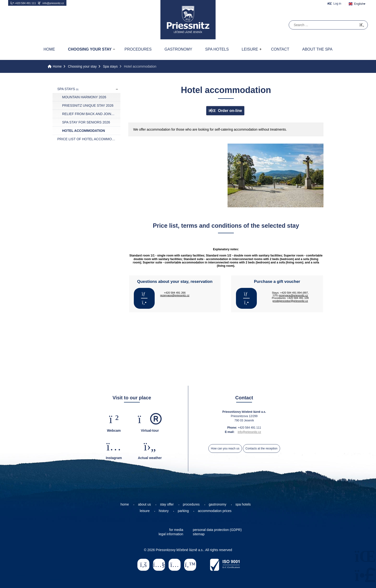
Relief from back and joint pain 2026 (91, 114)
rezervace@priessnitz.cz (175, 295)
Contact (280, 49)
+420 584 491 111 (23, 3)
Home (188, 20)
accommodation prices (215, 511)
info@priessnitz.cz (51, 3)
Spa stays (110, 66)
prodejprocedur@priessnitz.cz (290, 301)
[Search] (362, 25)
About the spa (317, 49)
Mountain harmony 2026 (84, 97)
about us (144, 504)
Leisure (250, 49)
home (125, 504)
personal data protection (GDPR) (217, 530)
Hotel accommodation (84, 131)
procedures (191, 504)
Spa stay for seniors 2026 (86, 122)
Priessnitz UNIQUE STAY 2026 (88, 105)
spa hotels (243, 504)
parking (183, 511)
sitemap (199, 534)
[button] (334, 3)
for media (176, 530)
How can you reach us (225, 448)
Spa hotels (217, 49)
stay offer (167, 504)
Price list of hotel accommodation (89, 139)
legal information (171, 534)
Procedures (138, 49)
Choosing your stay (90, 49)
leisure (145, 511)
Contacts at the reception (261, 448)
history (164, 511)
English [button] (359, 4)
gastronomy (218, 504)
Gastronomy (178, 49)
